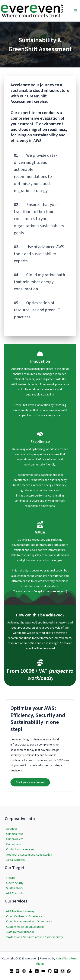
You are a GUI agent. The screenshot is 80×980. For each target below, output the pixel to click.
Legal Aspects (15, 860)
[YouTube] (43, 971)
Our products (15, 839)
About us (12, 829)
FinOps (11, 878)
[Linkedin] (11, 971)
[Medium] (56, 971)
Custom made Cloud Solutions (25, 927)
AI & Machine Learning (20, 911)
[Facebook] (37, 971)
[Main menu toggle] (76, 11)
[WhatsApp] (69, 971)
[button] (30, 782)
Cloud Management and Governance (29, 921)
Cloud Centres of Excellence (24, 916)
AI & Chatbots (15, 893)
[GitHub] (50, 971)
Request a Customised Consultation (29, 855)
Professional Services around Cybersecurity (35, 937)
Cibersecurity (15, 883)
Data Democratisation (20, 932)
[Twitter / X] (24, 971)
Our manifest (15, 834)
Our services (14, 844)
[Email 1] (63, 971)
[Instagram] (18, 971)
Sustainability (15, 888)
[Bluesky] (31, 971)
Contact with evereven (21, 849)
